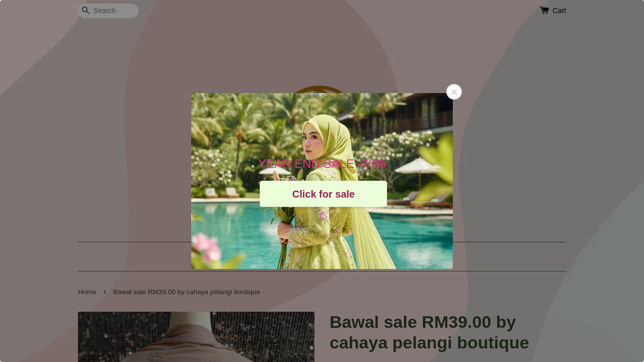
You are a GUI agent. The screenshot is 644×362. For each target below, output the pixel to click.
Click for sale (324, 194)
